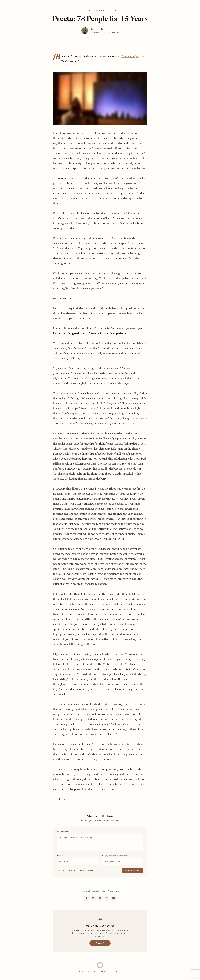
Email (115, 856)
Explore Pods (100, 944)
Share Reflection (133, 870)
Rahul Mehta (97, 29)
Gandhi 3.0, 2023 (107, 10)
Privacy (105, 972)
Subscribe (93, 972)
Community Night (131, 56)
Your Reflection (63, 832)
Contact (116, 972)
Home (82, 972)
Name (60, 856)
